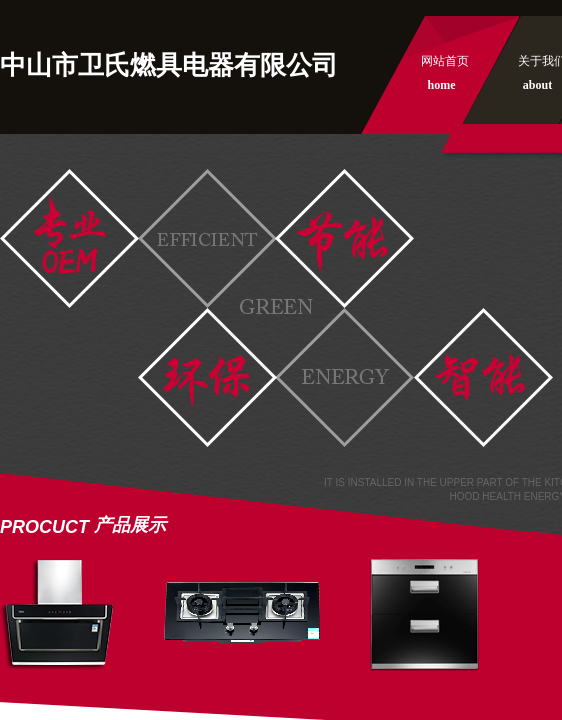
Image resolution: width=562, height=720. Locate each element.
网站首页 (445, 61)
